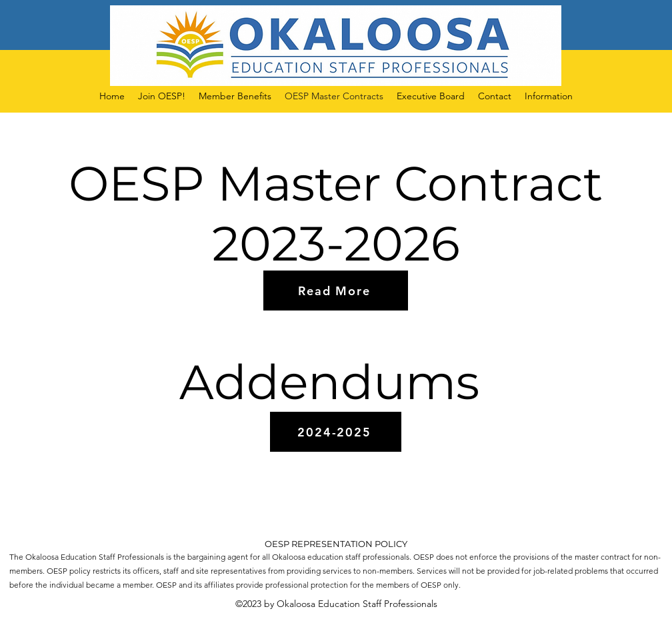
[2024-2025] (336, 432)
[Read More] (336, 291)
